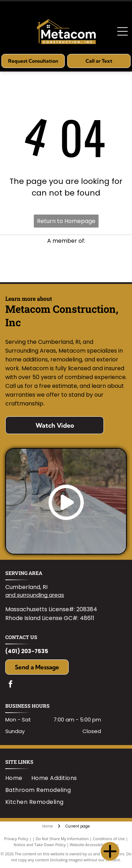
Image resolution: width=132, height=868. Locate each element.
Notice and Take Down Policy (40, 845)
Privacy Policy (16, 839)
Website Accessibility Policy (94, 845)
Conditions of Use (109, 839)
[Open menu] (122, 31)
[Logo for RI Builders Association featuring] (66, 263)
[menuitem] (18, 778)
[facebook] (11, 685)
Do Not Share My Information (62, 839)
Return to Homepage (66, 221)
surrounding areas (40, 595)
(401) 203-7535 (27, 651)
